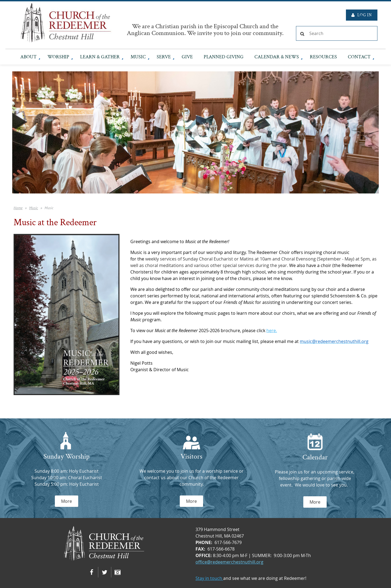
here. (272, 330)
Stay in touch (209, 578)
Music (34, 208)
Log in (365, 15)
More (67, 501)
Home (18, 208)
